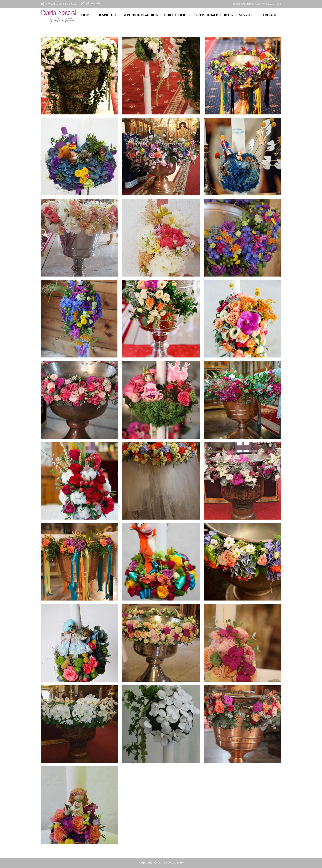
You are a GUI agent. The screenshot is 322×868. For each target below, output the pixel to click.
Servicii (246, 15)
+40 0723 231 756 (272, 4)
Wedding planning (141, 15)
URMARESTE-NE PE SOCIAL (62, 4)
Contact (269, 15)
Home (86, 15)
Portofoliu (175, 15)
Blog (228, 15)
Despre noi (107, 15)
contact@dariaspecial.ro (246, 4)
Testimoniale (205, 15)
